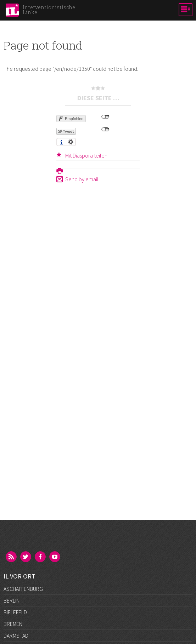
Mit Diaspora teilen (86, 155)
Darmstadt (18, 636)
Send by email (82, 179)
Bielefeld (15, 612)
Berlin (12, 600)
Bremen (13, 624)
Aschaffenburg (23, 589)
